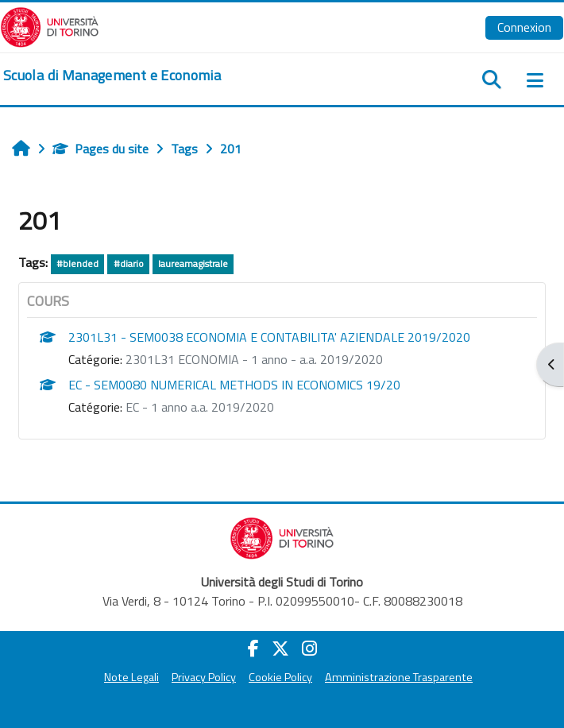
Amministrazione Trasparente (399, 677)
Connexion (524, 27)
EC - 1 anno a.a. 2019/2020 (200, 407)
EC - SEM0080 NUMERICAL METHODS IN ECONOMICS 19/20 (234, 385)
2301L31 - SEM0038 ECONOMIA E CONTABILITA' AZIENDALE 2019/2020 (269, 337)
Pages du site (100, 149)
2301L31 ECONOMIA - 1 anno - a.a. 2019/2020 (254, 359)
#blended (77, 263)
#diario (129, 263)
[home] (112, 76)
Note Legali (131, 677)
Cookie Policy (280, 677)
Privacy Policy (204, 677)
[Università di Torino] (50, 25)
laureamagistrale (193, 263)
